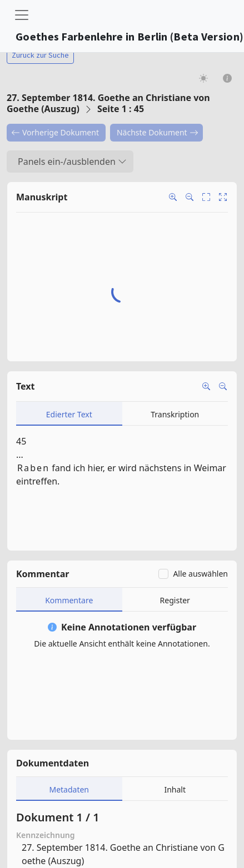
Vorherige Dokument (55, 132)
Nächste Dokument (158, 132)
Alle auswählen (200, 574)
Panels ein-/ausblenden (72, 162)
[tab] (69, 414)
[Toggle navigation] (22, 15)
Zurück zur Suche (40, 55)
